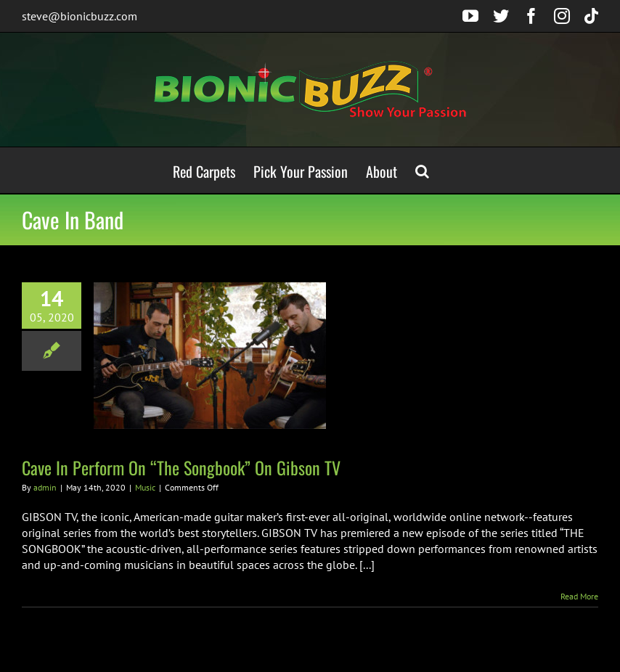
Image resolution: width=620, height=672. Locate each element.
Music (145, 487)
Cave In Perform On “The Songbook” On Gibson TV (181, 467)
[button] (422, 170)
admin (45, 487)
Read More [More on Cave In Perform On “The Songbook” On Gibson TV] (579, 596)
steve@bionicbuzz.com (79, 16)
